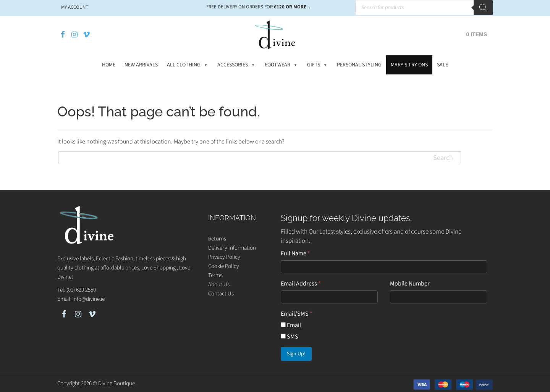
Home (109, 65)
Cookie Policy (224, 266)
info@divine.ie (89, 299)
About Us (219, 285)
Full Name (295, 253)
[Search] (483, 8)
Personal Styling (359, 65)
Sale (442, 65)
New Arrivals (141, 65)
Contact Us (221, 294)
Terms (215, 275)
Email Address (301, 284)
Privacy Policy (224, 257)
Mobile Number (410, 284)
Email (291, 325)
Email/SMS (297, 314)
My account (75, 7)
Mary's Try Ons (409, 65)
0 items (477, 34)
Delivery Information (232, 248)
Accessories (236, 65)
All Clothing (188, 65)
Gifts (317, 65)
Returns (217, 239)
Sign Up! (296, 354)
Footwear (281, 65)
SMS (290, 337)
